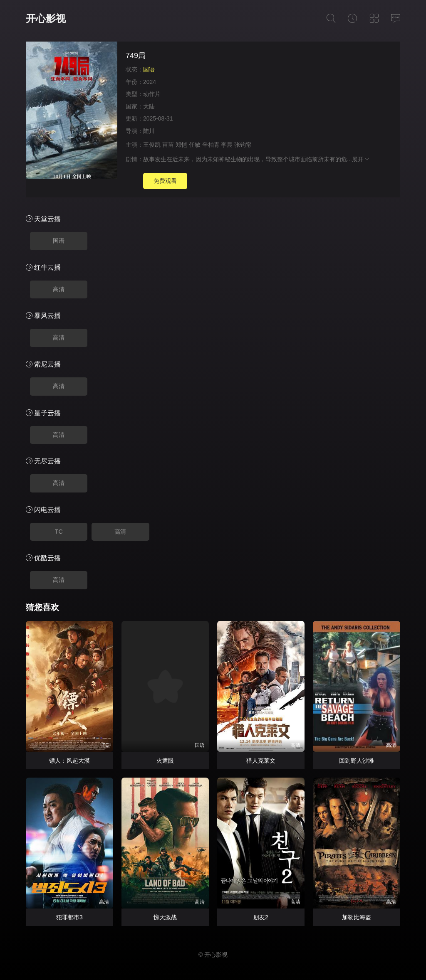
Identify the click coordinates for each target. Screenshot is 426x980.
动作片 (152, 94)
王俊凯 (152, 145)
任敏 (195, 145)
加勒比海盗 (357, 917)
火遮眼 (165, 761)
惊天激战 (165, 917)
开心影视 (46, 18)
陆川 (149, 131)
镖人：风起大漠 (69, 761)
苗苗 (168, 145)
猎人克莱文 (261, 761)
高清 (59, 289)
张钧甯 (243, 145)
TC (59, 532)
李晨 (227, 145)
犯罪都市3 (69, 917)
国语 (59, 241)
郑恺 (181, 145)
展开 (361, 159)
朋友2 (261, 917)
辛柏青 (211, 145)
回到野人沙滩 (357, 761)
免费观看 (165, 181)
